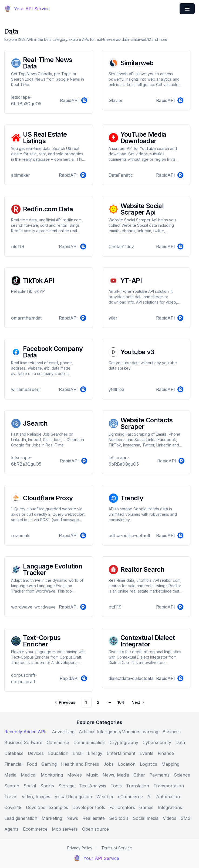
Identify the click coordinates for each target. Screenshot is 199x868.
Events (146, 753)
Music (92, 775)
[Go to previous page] (65, 702)
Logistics (149, 764)
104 (121, 702)
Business (172, 732)
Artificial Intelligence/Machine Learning (119, 732)
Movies (75, 775)
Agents (11, 829)
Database (14, 753)
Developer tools (89, 807)
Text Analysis (92, 786)
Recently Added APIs (26, 732)
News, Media (116, 775)
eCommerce (130, 797)
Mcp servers (65, 829)
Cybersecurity (157, 742)
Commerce (58, 742)
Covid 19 (13, 807)
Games (146, 807)
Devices (36, 753)
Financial (13, 764)
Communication (89, 742)
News (72, 818)
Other (139, 775)
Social (30, 786)
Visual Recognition (73, 797)
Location (127, 764)
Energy (95, 753)
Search (12, 786)
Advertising (63, 732)
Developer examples (47, 807)
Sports (47, 786)
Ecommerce (35, 829)
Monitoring (52, 775)
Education (58, 753)
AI (149, 797)
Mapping (170, 764)
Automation (168, 797)
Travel (11, 797)
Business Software (23, 742)
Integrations (170, 807)
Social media (146, 818)
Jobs (109, 764)
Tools (116, 786)
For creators (122, 807)
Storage (66, 786)
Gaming (49, 764)
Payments (159, 775)
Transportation (169, 786)
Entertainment (121, 753)
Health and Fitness (80, 764)
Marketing (52, 818)
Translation (138, 786)
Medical (29, 775)
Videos (170, 818)
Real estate (94, 818)
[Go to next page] (138, 702)
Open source (95, 829)
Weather (105, 797)
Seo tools (119, 818)
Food (32, 764)
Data (180, 742)
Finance (166, 753)
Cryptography (124, 742)
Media (10, 775)
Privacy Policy (80, 848)
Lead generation (21, 818)
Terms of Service (117, 848)
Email (78, 753)
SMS (186, 818)
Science (182, 775)
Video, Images (36, 797)
